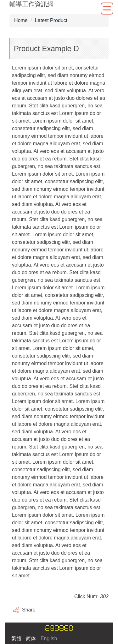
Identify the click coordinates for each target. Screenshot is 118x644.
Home (21, 20)
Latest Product (51, 20)
